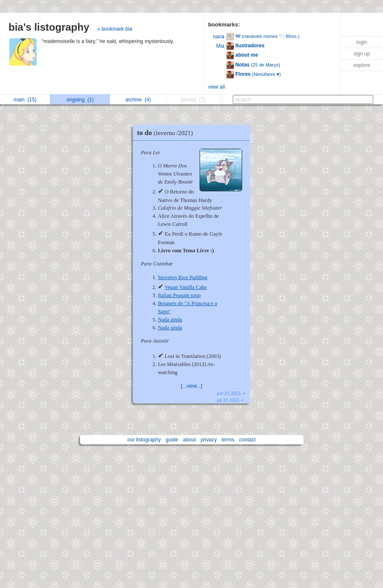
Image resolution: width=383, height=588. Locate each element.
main (25, 100)
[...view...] (191, 386)
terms (228, 440)
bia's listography (49, 27)
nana (219, 37)
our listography (144, 440)
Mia (220, 46)
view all (216, 87)
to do (167, 133)
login (362, 42)
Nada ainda (170, 320)
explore (362, 65)
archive (138, 100)
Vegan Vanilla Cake (186, 287)
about (189, 440)
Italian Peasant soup (179, 295)
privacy (209, 440)
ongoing (80, 100)
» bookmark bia (114, 29)
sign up (362, 54)
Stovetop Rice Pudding (183, 277)
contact (247, 440)
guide (172, 440)
